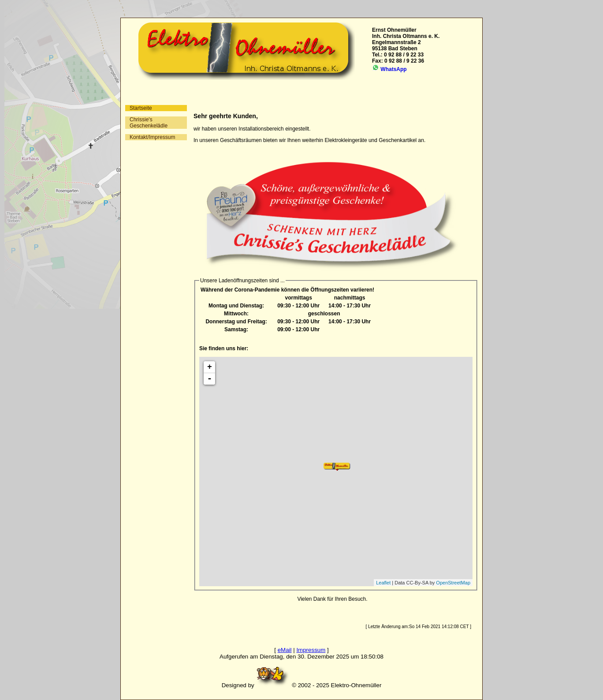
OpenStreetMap (453, 583)
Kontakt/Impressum (152, 137)
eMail (285, 650)
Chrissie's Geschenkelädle (149, 123)
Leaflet (383, 583)
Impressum (311, 650)
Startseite (141, 108)
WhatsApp (389, 69)
